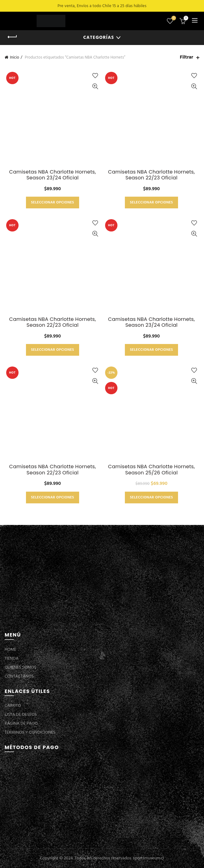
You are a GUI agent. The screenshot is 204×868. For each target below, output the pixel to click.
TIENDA (12, 659)
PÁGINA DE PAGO (21, 724)
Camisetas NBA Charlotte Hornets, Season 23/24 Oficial (52, 175)
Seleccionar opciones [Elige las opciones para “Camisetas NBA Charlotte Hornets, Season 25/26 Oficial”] (151, 497)
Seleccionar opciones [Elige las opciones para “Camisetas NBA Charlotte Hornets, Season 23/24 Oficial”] (52, 203)
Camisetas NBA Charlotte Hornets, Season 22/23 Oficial (151, 175)
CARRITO (13, 706)
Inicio (15, 57)
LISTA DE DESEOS (21, 715)
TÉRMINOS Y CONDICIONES (30, 733)
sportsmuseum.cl (148, 858)
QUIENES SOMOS (21, 667)
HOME (11, 650)
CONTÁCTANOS (19, 676)
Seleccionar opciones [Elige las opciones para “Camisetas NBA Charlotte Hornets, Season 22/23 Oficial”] (151, 203)
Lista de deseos (173, 18)
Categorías (98, 38)
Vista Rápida (95, 86)
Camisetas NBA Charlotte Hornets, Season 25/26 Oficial (151, 469)
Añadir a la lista (95, 76)
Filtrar (187, 57)
